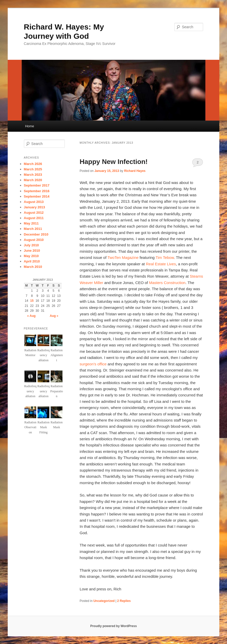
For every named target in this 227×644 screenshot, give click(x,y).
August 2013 (34, 202)
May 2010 (31, 256)
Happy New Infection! (114, 162)
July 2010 (31, 245)
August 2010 (34, 240)
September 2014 (37, 196)
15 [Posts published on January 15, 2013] (32, 301)
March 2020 (33, 180)
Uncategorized (104, 601)
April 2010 (32, 261)
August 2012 (34, 213)
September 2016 (37, 191)
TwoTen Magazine (123, 257)
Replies (124, 601)
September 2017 (37, 185)
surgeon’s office (93, 364)
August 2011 (34, 218)
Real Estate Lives (161, 264)
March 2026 (33, 164)
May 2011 (31, 223)
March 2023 (33, 175)
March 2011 (33, 229)
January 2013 (34, 207)
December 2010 (36, 234)
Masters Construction (167, 283)
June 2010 (32, 251)
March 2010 (33, 267)
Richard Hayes (135, 171)
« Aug (31, 316)
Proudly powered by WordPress (113, 626)
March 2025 (33, 169)
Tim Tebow (165, 257)
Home (30, 126)
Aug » (54, 316)
